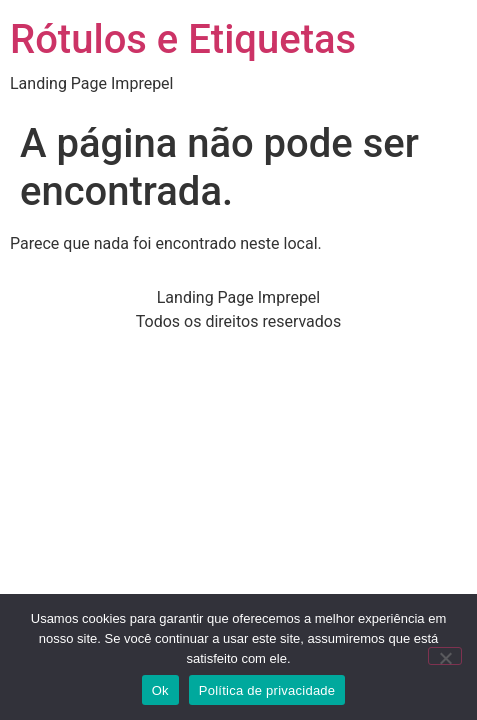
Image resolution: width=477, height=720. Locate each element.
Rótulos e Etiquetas (183, 39)
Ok (160, 690)
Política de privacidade (267, 690)
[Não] (445, 656)
